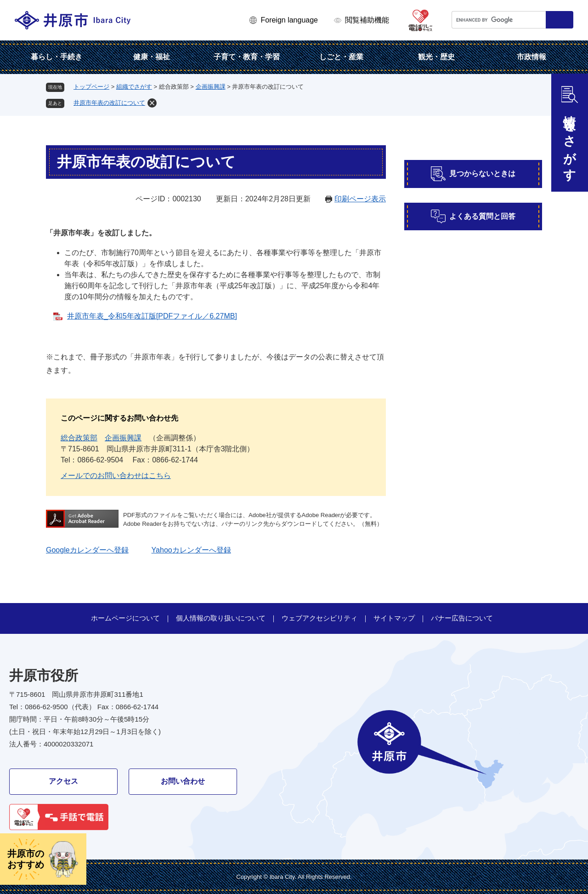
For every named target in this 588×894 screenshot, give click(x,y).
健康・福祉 (152, 57)
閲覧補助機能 (367, 20)
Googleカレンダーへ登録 (87, 550)
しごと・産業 (341, 57)
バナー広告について (462, 618)
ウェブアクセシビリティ (319, 618)
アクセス (63, 781)
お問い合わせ (183, 781)
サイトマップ (394, 618)
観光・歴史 (436, 57)
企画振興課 (211, 87)
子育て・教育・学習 (247, 57)
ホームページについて (125, 618)
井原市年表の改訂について (109, 103)
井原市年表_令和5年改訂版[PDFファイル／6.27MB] (152, 316)
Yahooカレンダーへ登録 (191, 550)
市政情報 (531, 57)
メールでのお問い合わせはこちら (116, 475)
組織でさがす (134, 87)
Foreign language (289, 20)
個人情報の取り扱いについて (221, 618)
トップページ (91, 87)
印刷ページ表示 (360, 199)
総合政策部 (79, 438)
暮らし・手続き (57, 57)
